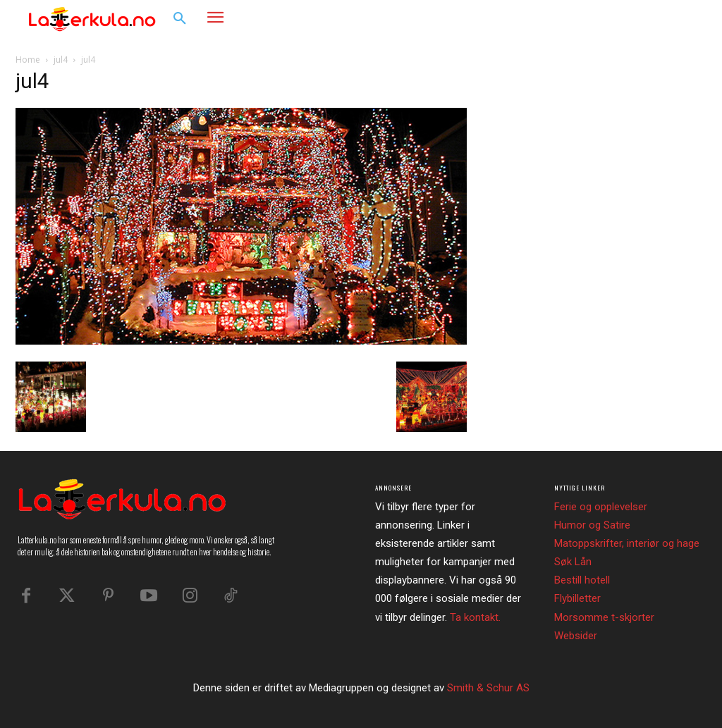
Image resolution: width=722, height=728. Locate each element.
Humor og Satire (592, 525)
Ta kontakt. (475, 617)
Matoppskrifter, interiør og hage (627, 543)
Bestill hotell (582, 580)
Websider (576, 636)
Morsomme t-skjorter (604, 617)
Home (28, 60)
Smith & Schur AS (488, 688)
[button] (180, 19)
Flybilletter (577, 598)
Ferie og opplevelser (601, 507)
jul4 (61, 60)
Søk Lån (573, 562)
